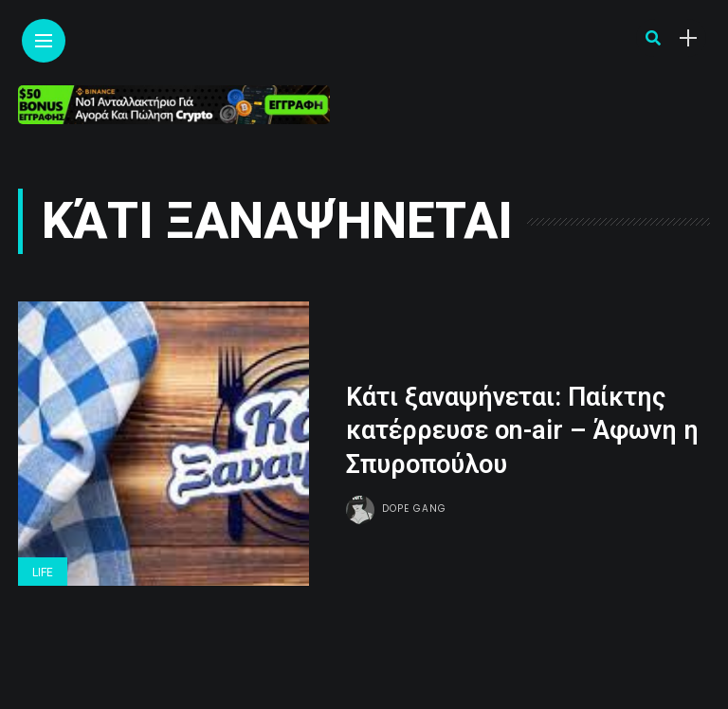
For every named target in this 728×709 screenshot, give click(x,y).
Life (43, 573)
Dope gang (414, 509)
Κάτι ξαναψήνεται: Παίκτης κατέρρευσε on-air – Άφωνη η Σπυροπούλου (522, 430)
